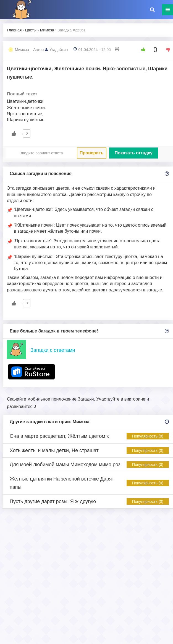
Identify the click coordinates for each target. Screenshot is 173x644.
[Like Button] (141, 50)
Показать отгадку (134, 153)
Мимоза (22, 50)
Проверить (92, 153)
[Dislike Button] (166, 50)
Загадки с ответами (53, 350)
